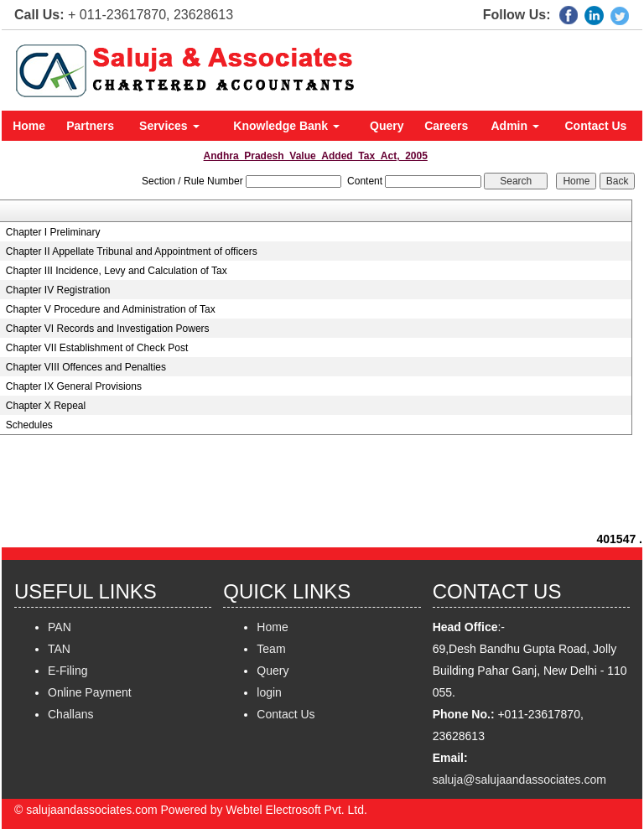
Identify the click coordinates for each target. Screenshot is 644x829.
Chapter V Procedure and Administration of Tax (111, 309)
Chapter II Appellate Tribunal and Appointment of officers (132, 251)
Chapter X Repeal (46, 406)
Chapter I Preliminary (53, 232)
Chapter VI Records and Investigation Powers (108, 329)
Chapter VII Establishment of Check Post (97, 348)
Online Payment (90, 692)
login (269, 692)
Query (387, 126)
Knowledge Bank (286, 126)
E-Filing (68, 671)
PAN (60, 627)
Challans (70, 714)
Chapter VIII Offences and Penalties (86, 367)
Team (271, 649)
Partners (90, 126)
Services (169, 126)
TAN (59, 649)
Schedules (29, 425)
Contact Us (596, 126)
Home (29, 126)
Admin (515, 126)
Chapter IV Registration (58, 290)
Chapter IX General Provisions (74, 386)
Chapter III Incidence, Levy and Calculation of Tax (117, 271)
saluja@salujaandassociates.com (519, 780)
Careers (446, 126)
